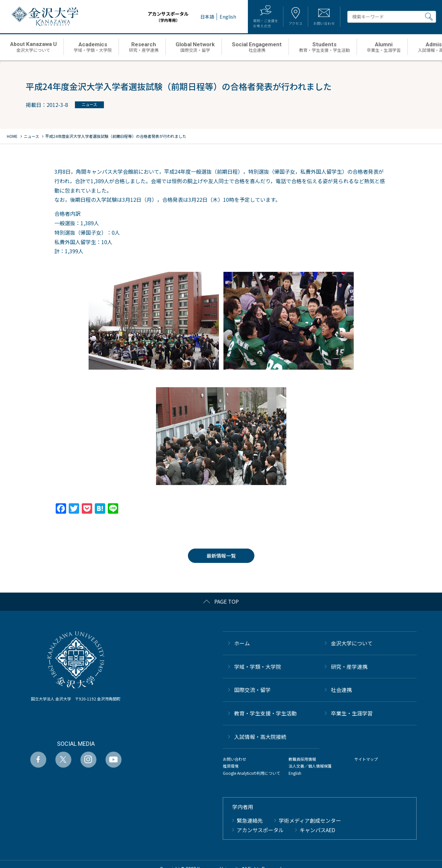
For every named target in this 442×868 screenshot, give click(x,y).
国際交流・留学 (252, 690)
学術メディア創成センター (310, 820)
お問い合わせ (235, 759)
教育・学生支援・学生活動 (265, 713)
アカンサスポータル (158, 17)
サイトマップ (366, 759)
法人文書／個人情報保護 (310, 766)
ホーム (242, 643)
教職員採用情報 (302, 759)
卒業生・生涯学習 (352, 713)
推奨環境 (231, 766)
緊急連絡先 (250, 820)
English (295, 773)
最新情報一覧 (221, 556)
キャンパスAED (317, 830)
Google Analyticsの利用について (251, 773)
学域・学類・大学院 (258, 667)
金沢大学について (352, 643)
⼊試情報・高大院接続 (260, 737)
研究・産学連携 (349, 667)
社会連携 (341, 690)
